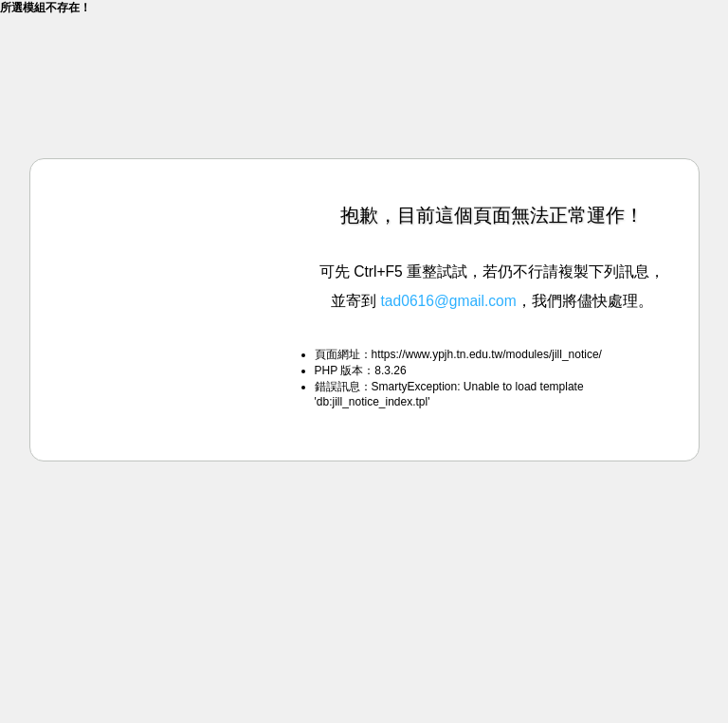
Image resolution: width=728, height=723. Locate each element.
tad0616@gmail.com (449, 301)
